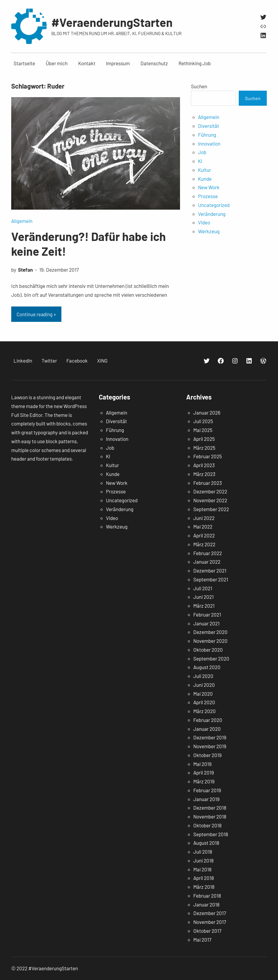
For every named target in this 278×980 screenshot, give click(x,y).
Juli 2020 (203, 676)
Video (204, 222)
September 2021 (211, 579)
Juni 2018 (203, 860)
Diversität (208, 126)
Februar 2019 (207, 790)
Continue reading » (36, 314)
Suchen (199, 86)
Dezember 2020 (210, 632)
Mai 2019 (202, 764)
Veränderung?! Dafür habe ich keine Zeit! (89, 243)
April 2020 (204, 702)
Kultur (205, 170)
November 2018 (210, 816)
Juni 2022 (204, 518)
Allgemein (22, 221)
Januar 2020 (207, 729)
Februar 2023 (208, 483)
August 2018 (206, 843)
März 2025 (204, 448)
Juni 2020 (204, 685)
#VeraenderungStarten (112, 22)
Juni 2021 (203, 597)
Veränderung (212, 214)
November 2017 (210, 922)
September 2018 (211, 834)
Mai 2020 (203, 694)
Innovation (209, 144)
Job (202, 152)
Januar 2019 (206, 799)
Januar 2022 (207, 562)
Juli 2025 (203, 421)
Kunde (205, 179)
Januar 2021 (206, 623)
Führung (207, 135)
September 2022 (211, 509)
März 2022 (204, 544)
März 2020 (205, 711)
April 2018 (204, 878)
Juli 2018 (203, 852)
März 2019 (204, 781)
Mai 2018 (202, 869)
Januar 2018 (206, 904)
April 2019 (204, 772)
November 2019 (210, 746)
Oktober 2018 (207, 825)
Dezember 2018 (210, 808)
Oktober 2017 (207, 931)
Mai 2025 (203, 430)
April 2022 (204, 535)
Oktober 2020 (208, 650)
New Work (209, 187)
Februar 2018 (207, 896)
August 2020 (207, 667)
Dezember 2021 (210, 570)
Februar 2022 (208, 553)
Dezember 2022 (210, 491)
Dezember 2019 (210, 737)
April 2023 (204, 465)
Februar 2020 (208, 720)
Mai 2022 (203, 526)
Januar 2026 (207, 412)
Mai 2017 (202, 940)
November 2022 (210, 500)
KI (200, 161)
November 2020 (210, 641)
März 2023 (204, 474)
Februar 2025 (208, 456)
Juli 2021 (203, 588)
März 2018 (204, 887)
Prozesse (208, 196)
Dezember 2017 (210, 913)
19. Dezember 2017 (59, 270)
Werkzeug (209, 231)
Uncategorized (214, 205)
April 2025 (204, 439)
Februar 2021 (207, 614)
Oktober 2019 (207, 755)
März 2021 (204, 606)
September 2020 (211, 658)
